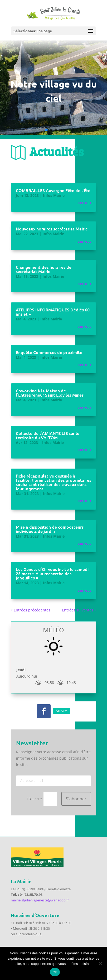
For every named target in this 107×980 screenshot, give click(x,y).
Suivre (61, 711)
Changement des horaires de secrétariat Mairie (44, 269)
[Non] (100, 963)
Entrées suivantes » (79, 610)
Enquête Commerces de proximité (49, 352)
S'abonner (76, 799)
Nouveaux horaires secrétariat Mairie (52, 229)
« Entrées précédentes (31, 610)
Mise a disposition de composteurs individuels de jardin (50, 529)
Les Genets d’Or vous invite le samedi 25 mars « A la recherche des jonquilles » (52, 573)
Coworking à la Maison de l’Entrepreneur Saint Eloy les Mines (50, 393)
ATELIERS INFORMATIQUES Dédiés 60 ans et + (53, 312)
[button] (46, 130)
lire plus (84, 203)
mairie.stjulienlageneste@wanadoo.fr (40, 900)
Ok (55, 972)
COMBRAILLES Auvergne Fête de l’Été (53, 190)
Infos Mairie (54, 195)
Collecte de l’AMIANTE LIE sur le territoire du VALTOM (48, 435)
